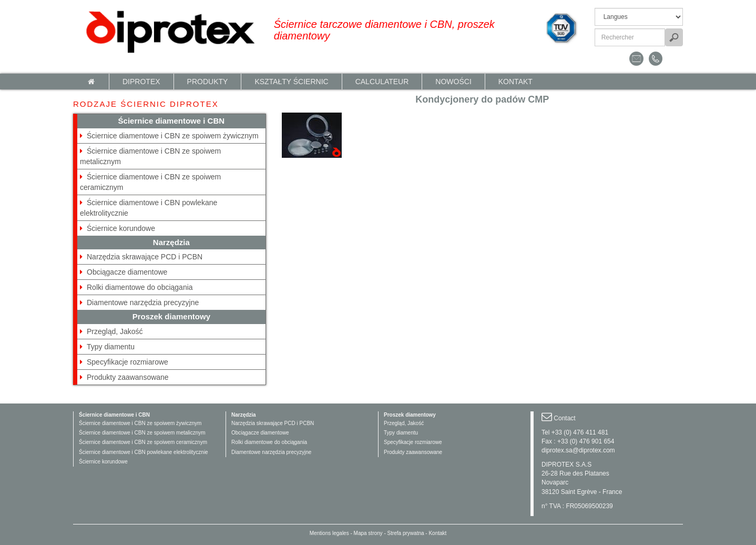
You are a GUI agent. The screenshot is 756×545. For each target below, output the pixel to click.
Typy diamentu (111, 347)
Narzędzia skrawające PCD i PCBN (145, 257)
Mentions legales (329, 533)
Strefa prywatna (406, 533)
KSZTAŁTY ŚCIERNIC (291, 82)
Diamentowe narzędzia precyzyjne (143, 302)
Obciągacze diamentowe (127, 272)
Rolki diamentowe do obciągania (140, 287)
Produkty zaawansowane (128, 377)
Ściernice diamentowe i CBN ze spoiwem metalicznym (142, 433)
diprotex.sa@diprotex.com (578, 450)
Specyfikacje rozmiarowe (127, 362)
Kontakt (515, 82)
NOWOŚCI (453, 82)
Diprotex (141, 82)
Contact (564, 418)
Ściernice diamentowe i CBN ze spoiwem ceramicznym (143, 442)
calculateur (382, 82)
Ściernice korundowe (121, 228)
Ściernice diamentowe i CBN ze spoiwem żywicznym (173, 136)
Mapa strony (368, 533)
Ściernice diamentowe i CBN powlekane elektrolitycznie (144, 452)
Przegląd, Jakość (115, 331)
